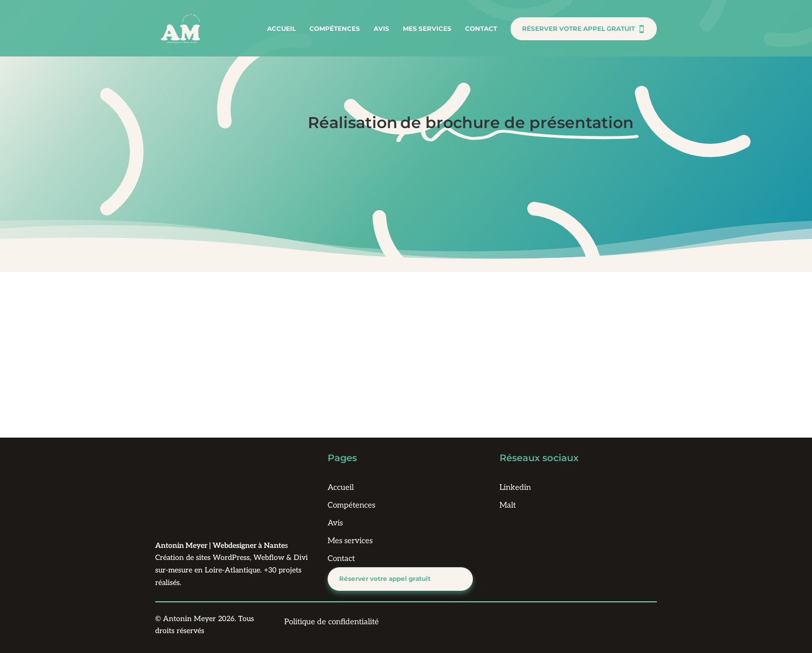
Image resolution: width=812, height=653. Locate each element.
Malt (508, 505)
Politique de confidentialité (332, 622)
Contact (481, 28)
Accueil (281, 28)
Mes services (427, 28)
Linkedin (515, 487)
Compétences (335, 28)
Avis (381, 28)
